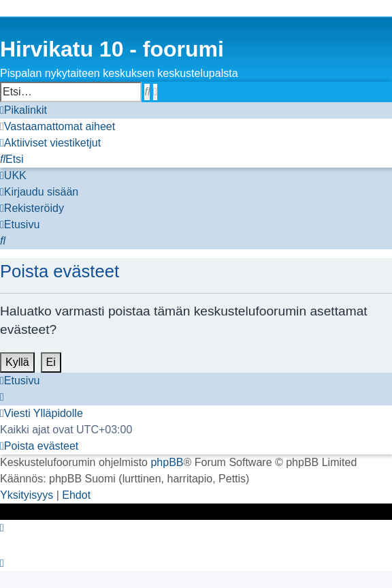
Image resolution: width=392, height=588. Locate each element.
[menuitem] (58, 127)
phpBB (167, 462)
